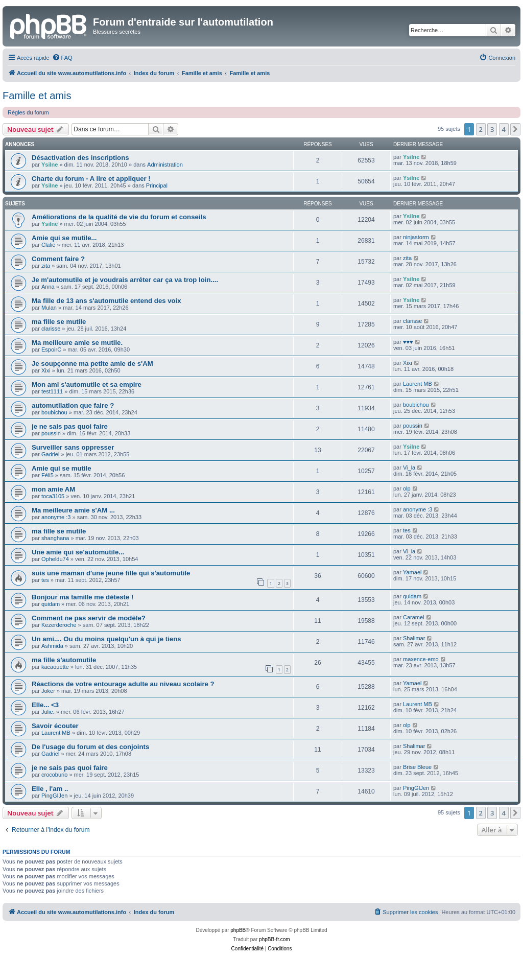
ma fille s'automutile (64, 660)
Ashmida (52, 646)
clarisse (51, 329)
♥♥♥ (408, 342)
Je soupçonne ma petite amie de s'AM (92, 364)
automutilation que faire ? (73, 405)
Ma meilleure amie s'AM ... (73, 510)
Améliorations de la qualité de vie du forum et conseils (119, 217)
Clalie (49, 245)
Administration (165, 165)
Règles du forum (28, 112)
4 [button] (504, 129)
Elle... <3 (45, 705)
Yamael (412, 572)
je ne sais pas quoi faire (70, 426)
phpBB (238, 930)
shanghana (55, 538)
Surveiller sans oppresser (73, 447)
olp (407, 488)
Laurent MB (418, 384)
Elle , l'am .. (50, 789)
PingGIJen (54, 796)
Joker (48, 691)
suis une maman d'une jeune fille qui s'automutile (111, 573)
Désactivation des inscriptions (80, 158)
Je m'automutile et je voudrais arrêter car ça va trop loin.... (125, 280)
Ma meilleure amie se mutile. (77, 343)
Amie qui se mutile (62, 468)
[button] (515, 129)
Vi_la (409, 468)
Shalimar (414, 638)
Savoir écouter (55, 726)
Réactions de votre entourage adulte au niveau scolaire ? (123, 684)
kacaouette (55, 667)
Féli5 (47, 475)
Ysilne (50, 165)
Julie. (48, 712)
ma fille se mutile (59, 322)
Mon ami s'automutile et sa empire (87, 384)
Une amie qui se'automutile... (78, 552)
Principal (157, 185)
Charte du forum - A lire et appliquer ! (91, 179)
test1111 (52, 391)
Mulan (49, 308)
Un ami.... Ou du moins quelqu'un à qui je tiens (106, 639)
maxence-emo (421, 659)
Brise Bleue (417, 767)
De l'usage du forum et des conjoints (90, 747)
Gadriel (50, 454)
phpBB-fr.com (275, 939)
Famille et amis (37, 96)
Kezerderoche (59, 625)
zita (46, 266)
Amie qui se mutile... (64, 238)
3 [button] (492, 129)
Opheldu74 (55, 559)
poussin (51, 433)
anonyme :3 (56, 517)
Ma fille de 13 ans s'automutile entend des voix (106, 301)
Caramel (414, 617)
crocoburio (54, 775)
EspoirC (51, 349)
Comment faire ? (58, 259)
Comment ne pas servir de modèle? (89, 618)
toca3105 (53, 496)
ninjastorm (416, 237)
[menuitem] (62, 58)
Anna (48, 287)
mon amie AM (53, 489)
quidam (51, 604)
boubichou (54, 412)
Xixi (46, 370)
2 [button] (481, 129)
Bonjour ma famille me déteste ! (82, 597)
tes (407, 530)
